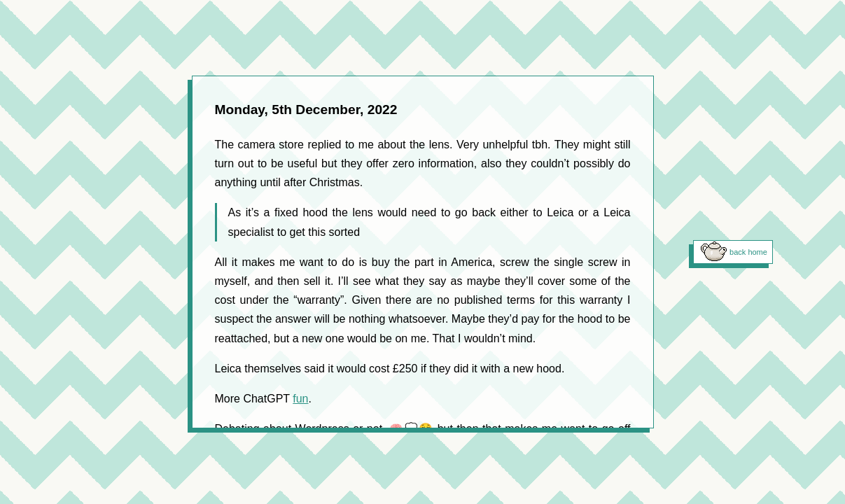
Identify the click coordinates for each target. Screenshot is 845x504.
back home (748, 252)
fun (300, 399)
